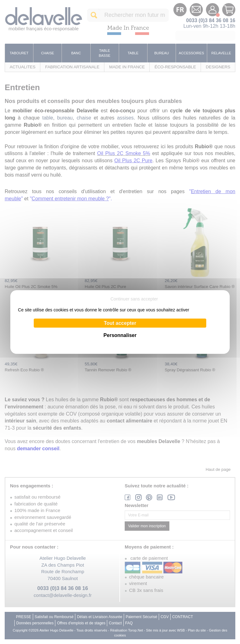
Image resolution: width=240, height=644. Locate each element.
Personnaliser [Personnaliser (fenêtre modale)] (120, 335)
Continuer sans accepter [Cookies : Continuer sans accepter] (134, 299)
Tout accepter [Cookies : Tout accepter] (120, 323)
